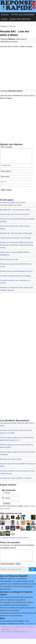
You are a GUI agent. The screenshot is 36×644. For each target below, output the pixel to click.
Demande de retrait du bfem (11, 462)
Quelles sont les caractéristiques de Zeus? (16, 274)
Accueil (5, 15)
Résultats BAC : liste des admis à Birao (15, 213)
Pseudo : (7, 496)
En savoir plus (30, 629)
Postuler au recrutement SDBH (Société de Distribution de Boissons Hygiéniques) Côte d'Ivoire (17, 248)
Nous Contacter (16, 632)
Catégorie (4, 26)
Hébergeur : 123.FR (9, 635)
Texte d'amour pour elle (9, 262)
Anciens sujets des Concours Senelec (14, 217)
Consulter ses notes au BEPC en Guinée (16, 481)
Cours (4, 19)
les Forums (29, 632)
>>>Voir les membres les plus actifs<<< (15, 541)
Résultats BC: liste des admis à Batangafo (16, 236)
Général (13, 26)
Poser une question (20, 19)
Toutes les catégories (23, 15)
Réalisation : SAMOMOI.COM (13, 637)
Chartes (5, 632)
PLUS (27, 637)
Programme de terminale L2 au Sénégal (15, 241)
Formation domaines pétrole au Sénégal (15, 279)
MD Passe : (7, 501)
